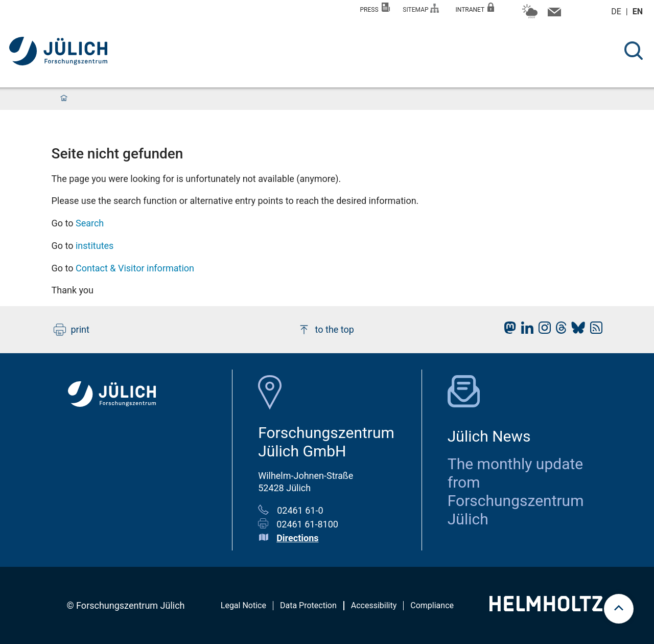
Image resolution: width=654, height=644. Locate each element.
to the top (326, 330)
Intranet (475, 8)
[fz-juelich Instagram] (542, 330)
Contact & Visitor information (135, 268)
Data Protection (308, 605)
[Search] (634, 51)
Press (375, 8)
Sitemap (421, 8)
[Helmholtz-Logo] (546, 608)
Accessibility (374, 605)
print (72, 330)
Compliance (432, 605)
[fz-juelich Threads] (559, 330)
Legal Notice (243, 605)
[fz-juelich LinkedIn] (525, 330)
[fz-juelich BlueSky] (576, 330)
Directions (297, 538)
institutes (95, 246)
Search (90, 223)
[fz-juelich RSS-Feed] (594, 330)
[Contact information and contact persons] (553, 14)
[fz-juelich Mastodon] (507, 330)
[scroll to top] (619, 609)
